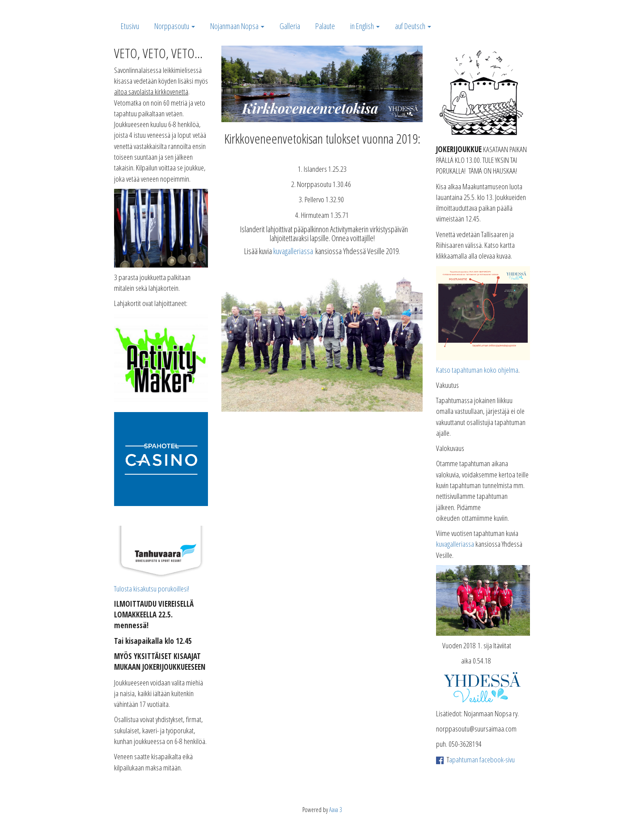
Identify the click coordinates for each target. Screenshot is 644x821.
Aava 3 (336, 810)
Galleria (290, 26)
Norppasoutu (175, 26)
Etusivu (130, 26)
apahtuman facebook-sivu (482, 759)
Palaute (325, 26)
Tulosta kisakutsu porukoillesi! (152, 589)
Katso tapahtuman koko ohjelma (477, 370)
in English (365, 26)
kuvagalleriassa (293, 251)
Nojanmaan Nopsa (237, 26)
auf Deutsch (413, 26)
